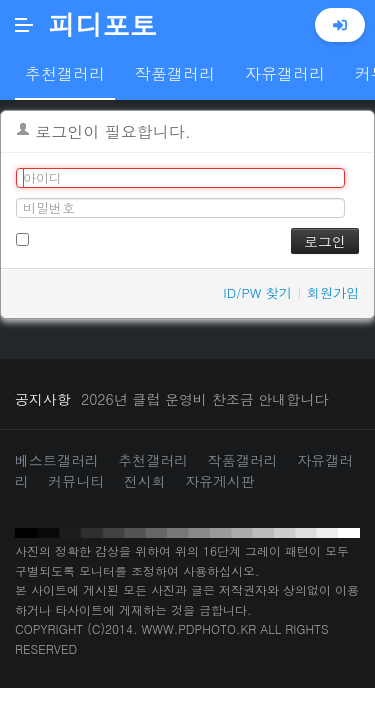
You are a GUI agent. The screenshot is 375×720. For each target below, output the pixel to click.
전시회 (145, 481)
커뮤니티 (76, 481)
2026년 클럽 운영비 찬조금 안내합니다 (204, 399)
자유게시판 (220, 481)
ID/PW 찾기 (257, 292)
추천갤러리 (153, 460)
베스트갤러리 (57, 460)
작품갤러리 (243, 460)
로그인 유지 (59, 237)
